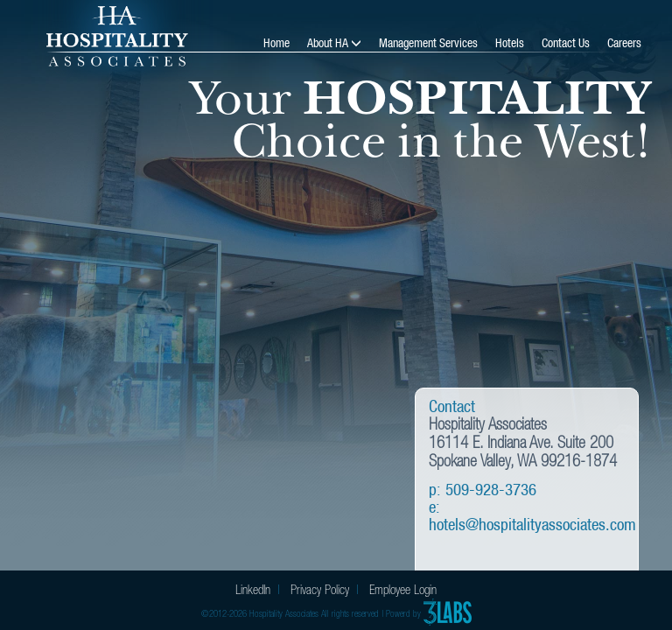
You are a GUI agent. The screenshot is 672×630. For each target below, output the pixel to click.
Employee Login (403, 589)
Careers (624, 43)
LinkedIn (253, 589)
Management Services (428, 43)
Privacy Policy (320, 589)
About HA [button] (329, 43)
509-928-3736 (491, 489)
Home (276, 43)
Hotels (510, 43)
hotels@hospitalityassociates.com (532, 524)
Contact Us (566, 43)
